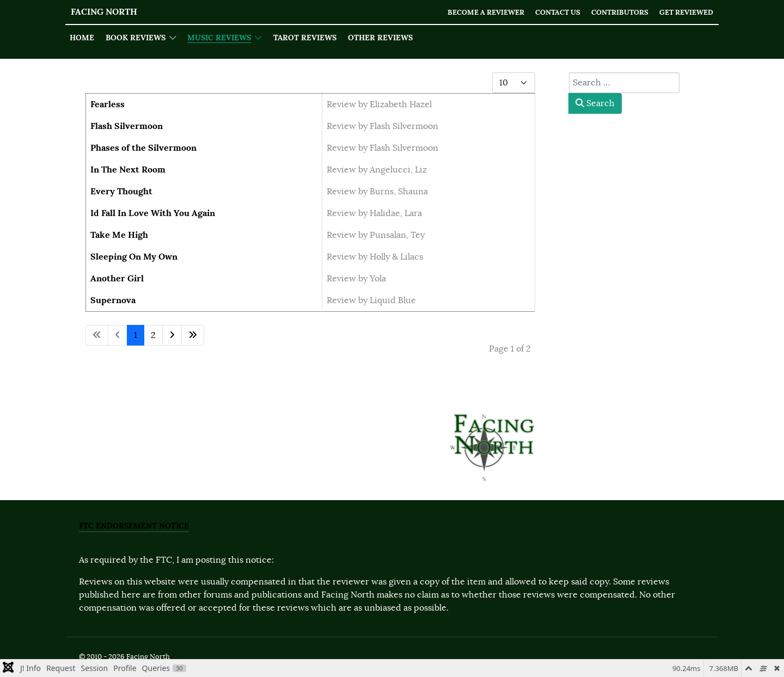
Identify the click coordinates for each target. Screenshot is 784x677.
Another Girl (117, 278)
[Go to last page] (193, 335)
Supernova (113, 300)
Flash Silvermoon (127, 126)
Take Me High (119, 235)
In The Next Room (128, 170)
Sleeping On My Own (134, 257)
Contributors (620, 12)
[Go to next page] (172, 335)
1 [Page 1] (136, 335)
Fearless (108, 104)
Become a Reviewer (486, 12)
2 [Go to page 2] (153, 335)
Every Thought (121, 191)
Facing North (104, 12)
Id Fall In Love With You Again (153, 213)
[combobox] (624, 83)
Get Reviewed (686, 12)
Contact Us (558, 12)
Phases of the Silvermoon (143, 148)
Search (595, 103)
